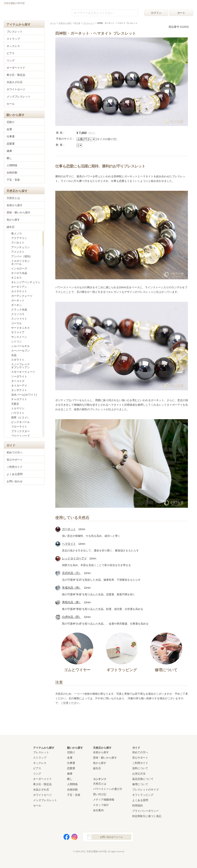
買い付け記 (100, 794)
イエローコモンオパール (20, 262)
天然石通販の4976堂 (23, 12)
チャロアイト (19, 399)
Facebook (64, 838)
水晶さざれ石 (15, 82)
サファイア (18, 332)
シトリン (16, 341)
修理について (140, 784)
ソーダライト (19, 376)
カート (181, 13)
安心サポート (15, 460)
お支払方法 (139, 774)
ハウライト (18, 413)
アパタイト (18, 243)
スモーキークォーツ (23, 372)
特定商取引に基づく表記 (147, 816)
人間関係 (12, 165)
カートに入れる (166, 135)
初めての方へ (15, 452)
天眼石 (15, 404)
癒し (9, 158)
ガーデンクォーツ (22, 296)
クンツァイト (19, 319)
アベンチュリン (20, 247)
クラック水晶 (19, 310)
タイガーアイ (19, 386)
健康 (9, 151)
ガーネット (69, 529)
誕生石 (11, 227)
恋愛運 (11, 144)
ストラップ (13, 39)
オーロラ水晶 (19, 273)
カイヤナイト (19, 291)
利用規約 (138, 805)
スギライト (18, 360)
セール (11, 104)
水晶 (14, 355)
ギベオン (16, 305)
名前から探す (15, 205)
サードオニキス (20, 328)
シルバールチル (20, 346)
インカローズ (19, 268)
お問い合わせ (15, 481)
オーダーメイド (16, 68)
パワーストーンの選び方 (108, 789)
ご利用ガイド (15, 467)
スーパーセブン (20, 351)
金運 (9, 129)
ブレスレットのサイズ (145, 790)
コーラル (16, 323)
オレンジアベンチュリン (26, 282)
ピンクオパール (20, 422)
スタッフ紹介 (101, 805)
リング (11, 60)
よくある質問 (15, 474)
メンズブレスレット (19, 97)
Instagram (72, 838)
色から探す (13, 220)
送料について (140, 768)
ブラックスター (20, 431)
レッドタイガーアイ (74, 558)
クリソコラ (18, 314)
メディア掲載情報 (104, 800)
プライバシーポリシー (145, 811)
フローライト (19, 427)
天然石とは (13, 198)
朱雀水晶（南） (72, 588)
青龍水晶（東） (72, 602)
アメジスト (18, 252)
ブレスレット (15, 32)
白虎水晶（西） (72, 617)
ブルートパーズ (20, 436)
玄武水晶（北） (72, 573)
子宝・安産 (13, 180)
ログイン (156, 13)
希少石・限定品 (16, 75)
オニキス (16, 278)
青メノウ (16, 234)
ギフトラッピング (143, 795)
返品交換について (143, 779)
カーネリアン (19, 287)
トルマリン (18, 408)
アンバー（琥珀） (22, 256)
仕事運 (11, 136)
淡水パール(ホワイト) (24, 395)
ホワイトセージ (16, 89)
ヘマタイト (69, 544)
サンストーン (19, 337)
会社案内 (98, 810)
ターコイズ (18, 381)
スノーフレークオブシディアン (20, 366)
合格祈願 (12, 173)
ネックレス (13, 46)
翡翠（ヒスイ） (20, 417)
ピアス (11, 53)
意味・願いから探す (19, 212)
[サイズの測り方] (106, 139)
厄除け (11, 122)
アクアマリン (19, 238)
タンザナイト (19, 390)
